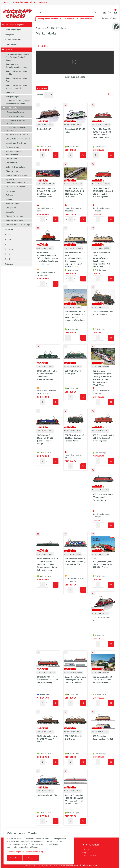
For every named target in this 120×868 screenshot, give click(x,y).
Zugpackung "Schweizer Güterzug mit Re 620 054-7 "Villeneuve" (75, 680)
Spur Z (7, 259)
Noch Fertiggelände (14, 220)
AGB (56, 865)
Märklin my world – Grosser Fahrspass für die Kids (18, 102)
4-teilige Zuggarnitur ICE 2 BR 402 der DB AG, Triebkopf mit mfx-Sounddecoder (75, 800)
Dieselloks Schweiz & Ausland (16, 129)
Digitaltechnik (11, 45)
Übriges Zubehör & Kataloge (18, 225)
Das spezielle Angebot (14, 25)
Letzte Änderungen (13, 30)
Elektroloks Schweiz (16, 112)
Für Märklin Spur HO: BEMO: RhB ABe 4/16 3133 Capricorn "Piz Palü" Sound (74, 193)
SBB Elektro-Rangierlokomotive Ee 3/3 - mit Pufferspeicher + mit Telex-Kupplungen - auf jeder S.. (48, 258)
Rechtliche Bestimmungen (42, 865)
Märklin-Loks (46, 33)
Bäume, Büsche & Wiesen (17, 175)
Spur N (8, 254)
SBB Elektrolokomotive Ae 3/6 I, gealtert (103, 313)
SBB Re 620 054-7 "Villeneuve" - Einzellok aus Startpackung (47, 680)
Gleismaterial (12, 163)
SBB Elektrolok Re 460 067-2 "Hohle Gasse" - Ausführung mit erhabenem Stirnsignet (75, 316)
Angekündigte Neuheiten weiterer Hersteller (17, 87)
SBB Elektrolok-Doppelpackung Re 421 (103, 738)
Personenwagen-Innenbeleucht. (13, 153)
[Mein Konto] (104, 12)
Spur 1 (7, 244)
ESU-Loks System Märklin (17, 135)
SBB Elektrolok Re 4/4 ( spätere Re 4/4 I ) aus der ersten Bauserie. (103, 680)
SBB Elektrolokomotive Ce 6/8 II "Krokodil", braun (47, 739)
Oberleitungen (12, 171)
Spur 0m (8, 239)
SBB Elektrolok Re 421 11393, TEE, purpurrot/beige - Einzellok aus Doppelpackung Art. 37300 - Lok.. (103, 260)
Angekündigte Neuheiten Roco (17, 80)
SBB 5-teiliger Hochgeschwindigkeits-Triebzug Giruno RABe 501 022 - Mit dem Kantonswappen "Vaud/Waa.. (103, 378)
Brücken (9, 195)
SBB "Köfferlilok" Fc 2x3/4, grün (74, 372)
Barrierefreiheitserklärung (69, 865)
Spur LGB (9, 249)
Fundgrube (9, 35)
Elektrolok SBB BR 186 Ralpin (75, 131)
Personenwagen (13, 147)
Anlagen (86, 850)
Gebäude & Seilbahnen (16, 167)
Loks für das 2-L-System (16, 143)
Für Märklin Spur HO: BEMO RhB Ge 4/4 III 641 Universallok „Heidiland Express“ (102, 133)
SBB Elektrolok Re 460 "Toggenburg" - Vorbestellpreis (103, 497)
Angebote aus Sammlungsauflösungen (16, 66)
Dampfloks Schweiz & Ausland (16, 122)
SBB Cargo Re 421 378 (47, 795)
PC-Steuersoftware (13, 40)
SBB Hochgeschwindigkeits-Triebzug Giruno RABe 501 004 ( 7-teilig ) (103, 563)
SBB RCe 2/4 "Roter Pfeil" (101, 619)
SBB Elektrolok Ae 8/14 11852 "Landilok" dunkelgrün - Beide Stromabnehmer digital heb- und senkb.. (48, 564)
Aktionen (10, 92)
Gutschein (9, 264)
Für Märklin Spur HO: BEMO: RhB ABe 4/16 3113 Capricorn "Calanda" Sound (47, 193)
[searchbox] (64, 12)
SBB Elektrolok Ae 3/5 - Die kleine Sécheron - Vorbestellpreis (75, 438)
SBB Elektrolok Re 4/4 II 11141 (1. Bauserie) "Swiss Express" (103, 438)
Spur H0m (9, 230)
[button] (115, 12)
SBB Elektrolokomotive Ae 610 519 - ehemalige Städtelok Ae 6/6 (75, 562)
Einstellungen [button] (14, 852)
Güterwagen (11, 159)
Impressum (27, 865)
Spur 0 (7, 235)
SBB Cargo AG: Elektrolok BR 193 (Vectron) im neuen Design (45, 439)
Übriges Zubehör (13, 208)
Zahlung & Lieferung (91, 855)
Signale (9, 199)
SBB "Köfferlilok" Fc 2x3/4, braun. (74, 738)
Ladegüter (10, 212)
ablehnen (14, 858)
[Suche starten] (96, 12)
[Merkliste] (110, 12)
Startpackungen (13, 97)
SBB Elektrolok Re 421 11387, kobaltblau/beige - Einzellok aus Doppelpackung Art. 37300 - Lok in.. (75, 260)
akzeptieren (31, 858)
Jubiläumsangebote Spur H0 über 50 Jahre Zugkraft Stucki (18, 57)
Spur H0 (8, 50)
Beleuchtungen (12, 204)
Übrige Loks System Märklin (18, 139)
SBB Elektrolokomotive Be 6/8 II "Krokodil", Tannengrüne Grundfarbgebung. (47, 375)
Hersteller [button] (42, 46)
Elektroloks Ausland (16, 116)
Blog (84, 853)
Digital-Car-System (14, 216)
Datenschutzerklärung (33, 852)
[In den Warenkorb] (56, 155)
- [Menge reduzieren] (39, 155)
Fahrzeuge (10, 191)
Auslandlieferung (109, 18)
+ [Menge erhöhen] (47, 155)
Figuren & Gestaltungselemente (15, 181)
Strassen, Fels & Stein (15, 187)
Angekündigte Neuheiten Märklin (17, 73)
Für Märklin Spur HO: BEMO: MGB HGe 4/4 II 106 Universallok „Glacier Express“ (103, 193)
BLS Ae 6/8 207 (44, 129)
